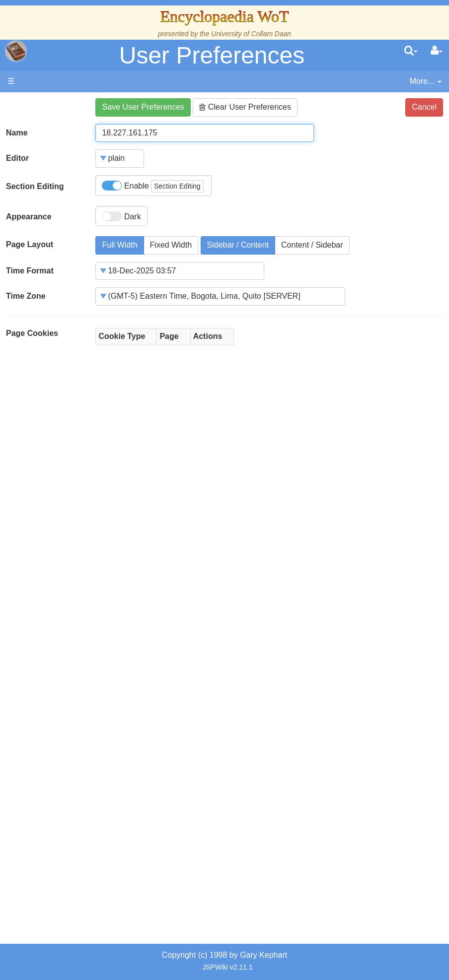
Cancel (424, 107)
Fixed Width (171, 245)
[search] (411, 51)
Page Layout (30, 244)
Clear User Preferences (245, 107)
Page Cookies (32, 333)
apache (16, 51)
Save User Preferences (143, 107)
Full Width (119, 245)
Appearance (29, 217)
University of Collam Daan (251, 34)
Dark (121, 216)
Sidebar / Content (238, 245)
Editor (17, 158)
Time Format (30, 271)
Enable (152, 186)
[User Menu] (437, 51)
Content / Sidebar (312, 245)
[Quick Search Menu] (411, 51)
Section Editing (35, 186)
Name (17, 133)
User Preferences (212, 55)
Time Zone (26, 296)
